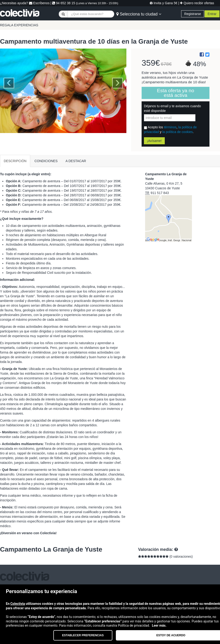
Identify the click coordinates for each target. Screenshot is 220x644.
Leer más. (159, 625)
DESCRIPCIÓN (15, 161)
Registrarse (193, 14)
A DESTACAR (76, 161)
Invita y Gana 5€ (164, 3)
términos (170, 127)
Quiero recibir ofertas (197, 3)
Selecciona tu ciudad (139, 14)
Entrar (212, 14)
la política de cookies (178, 132)
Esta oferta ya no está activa (176, 93)
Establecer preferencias (83, 635)
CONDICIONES (46, 161)
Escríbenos (39, 3)
